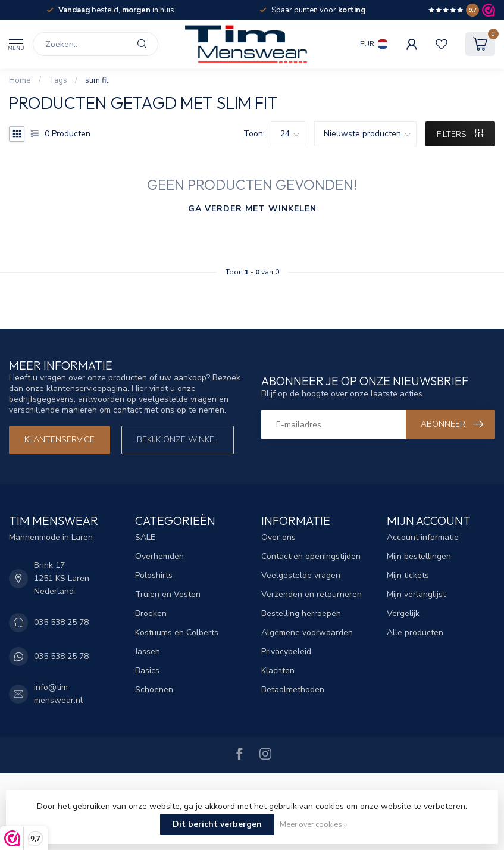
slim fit (97, 80)
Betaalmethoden (293, 690)
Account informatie (423, 537)
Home (20, 80)
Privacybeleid (286, 651)
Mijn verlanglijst (416, 594)
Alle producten (415, 632)
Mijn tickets (408, 575)
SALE (145, 537)
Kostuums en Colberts (177, 632)
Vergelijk (403, 613)
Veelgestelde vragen (301, 575)
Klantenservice (60, 440)
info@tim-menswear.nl (58, 694)
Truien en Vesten (168, 594)
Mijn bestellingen (419, 556)
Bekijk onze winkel (178, 440)
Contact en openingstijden (311, 556)
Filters (460, 134)
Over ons (278, 537)
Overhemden (159, 556)
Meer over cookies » (313, 824)
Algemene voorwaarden (307, 632)
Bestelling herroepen (301, 613)
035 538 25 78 (61, 622)
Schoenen (154, 690)
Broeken (151, 613)
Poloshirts (154, 575)
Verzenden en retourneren (312, 594)
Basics (147, 671)
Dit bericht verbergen (217, 824)
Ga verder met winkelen (252, 209)
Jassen (148, 651)
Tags (58, 80)
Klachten (278, 671)
